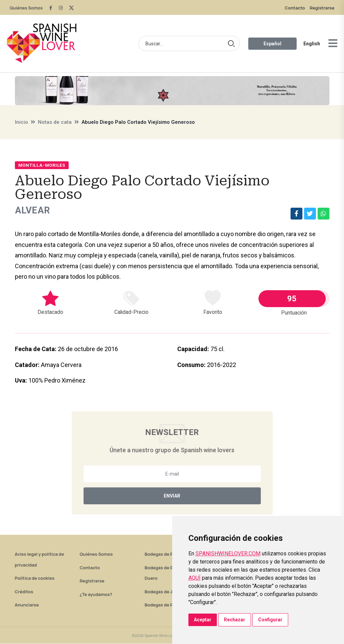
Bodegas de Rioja (163, 554)
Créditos (24, 592)
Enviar (172, 496)
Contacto (295, 8)
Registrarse (322, 8)
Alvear (33, 211)
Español (272, 44)
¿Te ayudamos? (96, 595)
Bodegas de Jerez (163, 592)
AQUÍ (194, 578)
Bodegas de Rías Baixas (169, 605)
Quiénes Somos (26, 8)
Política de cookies (35, 578)
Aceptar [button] (203, 620)
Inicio (21, 122)
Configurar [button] (270, 620)
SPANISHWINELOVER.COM (228, 554)
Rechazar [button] (235, 620)
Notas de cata (55, 122)
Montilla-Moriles (42, 165)
